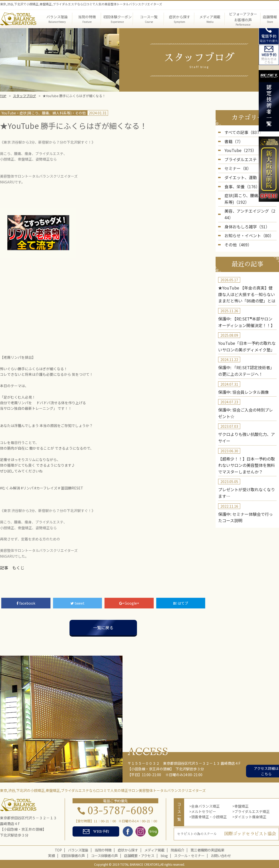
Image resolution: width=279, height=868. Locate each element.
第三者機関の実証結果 (207, 849)
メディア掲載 (154, 849)
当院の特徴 (103, 849)
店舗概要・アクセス (139, 855)
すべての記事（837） (241, 132)
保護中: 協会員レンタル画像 (240, 367)
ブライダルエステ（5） (243, 157)
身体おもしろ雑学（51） (244, 212)
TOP (3, 96)
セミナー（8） (236, 165)
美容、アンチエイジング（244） (250, 203)
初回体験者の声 (73, 855)
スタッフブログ (24, 96)
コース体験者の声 (104, 855)
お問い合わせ (221, 855)
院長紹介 (177, 849)
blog (164, 855)
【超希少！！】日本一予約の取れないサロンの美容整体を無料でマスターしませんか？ (247, 436)
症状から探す (128, 849)
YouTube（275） (238, 148)
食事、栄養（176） (240, 181)
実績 (51, 855)
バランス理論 (78, 849)
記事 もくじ (11, 567)
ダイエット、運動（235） (245, 173)
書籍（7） (233, 140)
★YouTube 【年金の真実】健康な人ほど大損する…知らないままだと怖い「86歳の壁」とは (247, 276)
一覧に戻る (103, 627)
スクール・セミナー (189, 855)
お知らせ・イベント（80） (246, 220)
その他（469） (236, 228)
